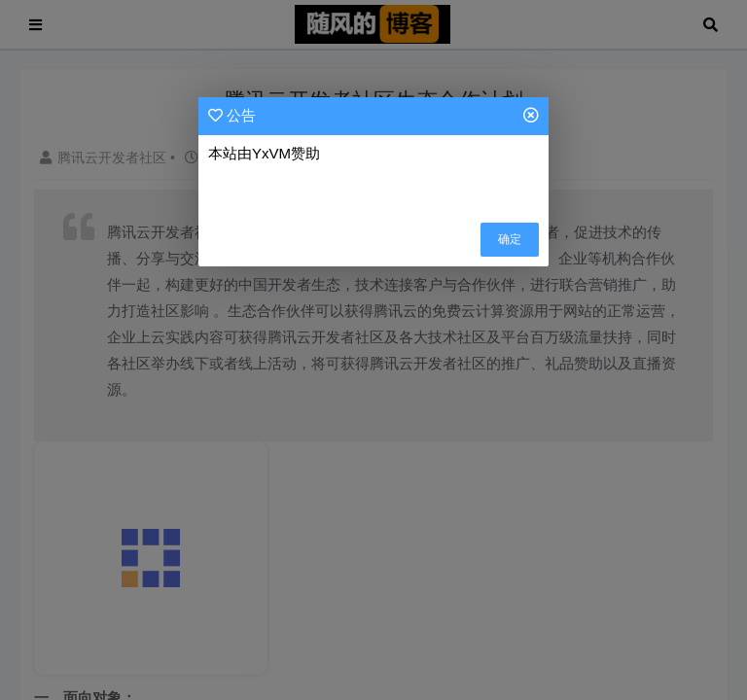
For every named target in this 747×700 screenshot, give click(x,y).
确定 (510, 239)
